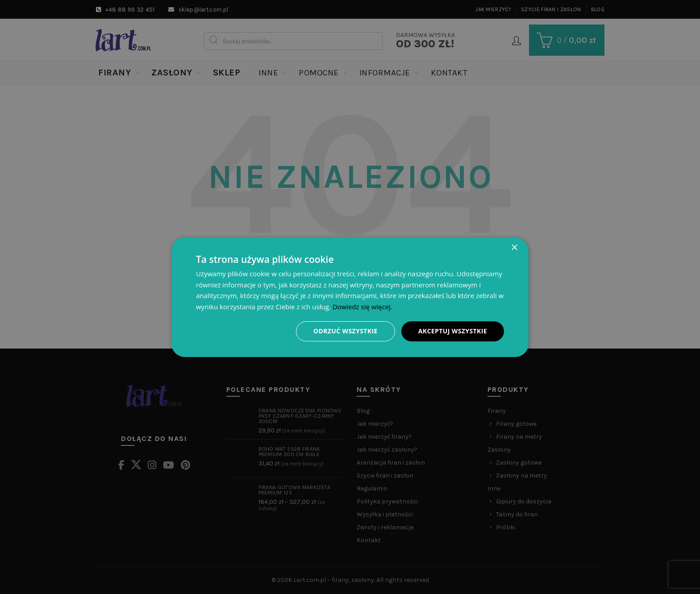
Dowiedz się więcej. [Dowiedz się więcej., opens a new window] (362, 307)
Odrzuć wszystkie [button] (346, 331)
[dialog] (350, 297)
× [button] (514, 247)
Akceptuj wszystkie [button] (453, 331)
